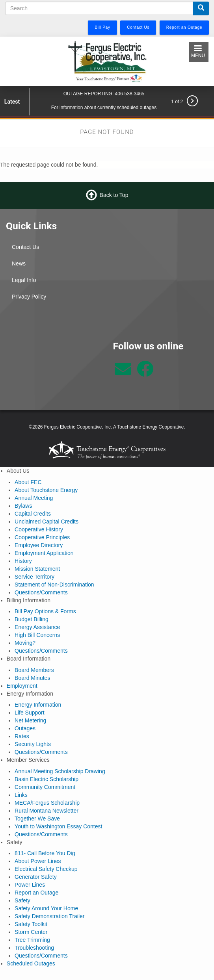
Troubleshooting (34, 948)
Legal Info (24, 280)
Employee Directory (39, 545)
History (23, 561)
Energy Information (38, 705)
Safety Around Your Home (46, 908)
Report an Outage (36, 893)
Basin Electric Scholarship (47, 779)
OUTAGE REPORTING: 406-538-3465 (104, 94)
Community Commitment (45, 787)
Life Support (30, 713)
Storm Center (31, 932)
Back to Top (114, 195)
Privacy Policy (29, 297)
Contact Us (25, 247)
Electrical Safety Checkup (46, 869)
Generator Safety (36, 877)
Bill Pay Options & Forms (45, 611)
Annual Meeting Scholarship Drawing (60, 771)
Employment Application (44, 553)
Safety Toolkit (31, 924)
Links (21, 795)
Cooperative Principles (42, 537)
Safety (22, 900)
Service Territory (34, 577)
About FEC (28, 482)
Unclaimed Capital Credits (47, 522)
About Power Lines (38, 861)
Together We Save (37, 819)
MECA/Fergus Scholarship (47, 803)
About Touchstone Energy (46, 490)
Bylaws (23, 506)
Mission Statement (37, 569)
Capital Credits (33, 514)
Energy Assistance (37, 627)
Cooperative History (39, 529)
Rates (22, 736)
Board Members (34, 670)
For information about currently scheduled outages (104, 108)
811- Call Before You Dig (45, 853)
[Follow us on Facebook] (145, 373)
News (19, 264)
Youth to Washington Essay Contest (58, 826)
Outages (25, 728)
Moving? (25, 643)
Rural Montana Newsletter (47, 811)
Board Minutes (32, 678)
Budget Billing (32, 619)
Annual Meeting (34, 498)
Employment (22, 686)
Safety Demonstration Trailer (49, 916)
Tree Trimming (32, 940)
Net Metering (30, 720)
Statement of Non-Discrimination (54, 585)
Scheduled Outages (31, 963)
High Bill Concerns (37, 635)
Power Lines (30, 885)
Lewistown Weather (54, 369)
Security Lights (33, 744)
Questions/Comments (41, 592)
